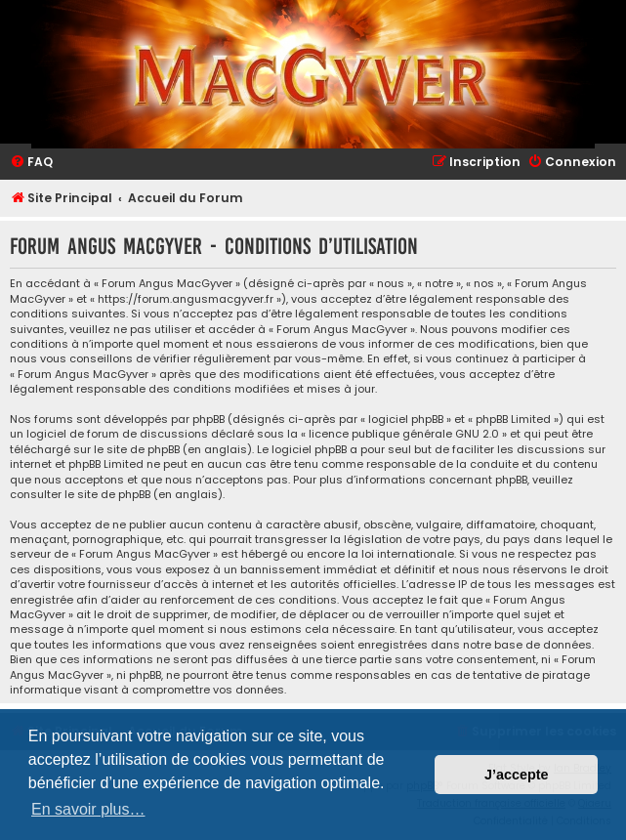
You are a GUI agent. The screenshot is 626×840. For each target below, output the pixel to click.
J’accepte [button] (517, 775)
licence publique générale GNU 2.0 (404, 434)
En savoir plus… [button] (88, 809)
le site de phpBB (137, 450)
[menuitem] (31, 163)
